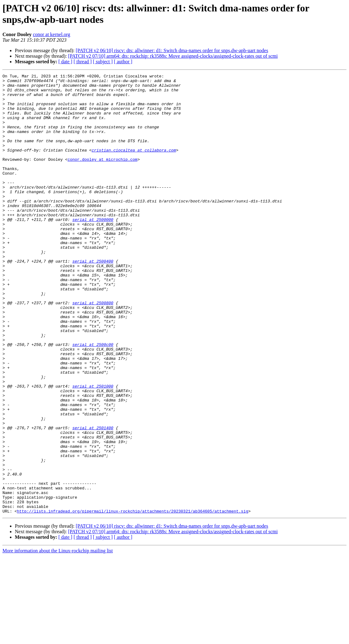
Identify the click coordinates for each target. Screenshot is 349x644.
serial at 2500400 (93, 299)
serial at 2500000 (93, 249)
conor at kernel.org (51, 34)
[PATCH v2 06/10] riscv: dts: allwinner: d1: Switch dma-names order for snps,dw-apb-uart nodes (172, 50)
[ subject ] (103, 62)
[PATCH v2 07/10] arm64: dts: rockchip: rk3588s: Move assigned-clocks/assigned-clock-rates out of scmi (173, 56)
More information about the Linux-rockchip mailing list (58, 639)
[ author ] (123, 62)
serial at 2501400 (93, 499)
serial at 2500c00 (93, 399)
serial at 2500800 (93, 349)
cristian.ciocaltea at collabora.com (134, 166)
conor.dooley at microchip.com (103, 177)
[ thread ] (83, 62)
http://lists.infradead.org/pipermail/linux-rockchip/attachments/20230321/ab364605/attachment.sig (133, 599)
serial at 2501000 (93, 449)
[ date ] (65, 62)
